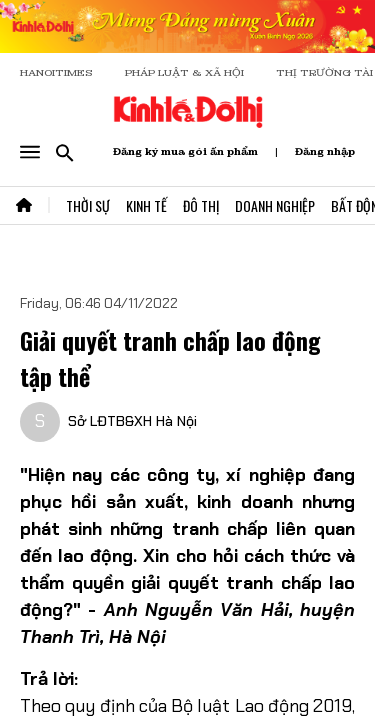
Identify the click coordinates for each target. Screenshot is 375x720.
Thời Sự (88, 205)
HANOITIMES (56, 72)
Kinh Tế (146, 205)
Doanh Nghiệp (275, 205)
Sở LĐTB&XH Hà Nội (132, 421)
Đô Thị (201, 205)
